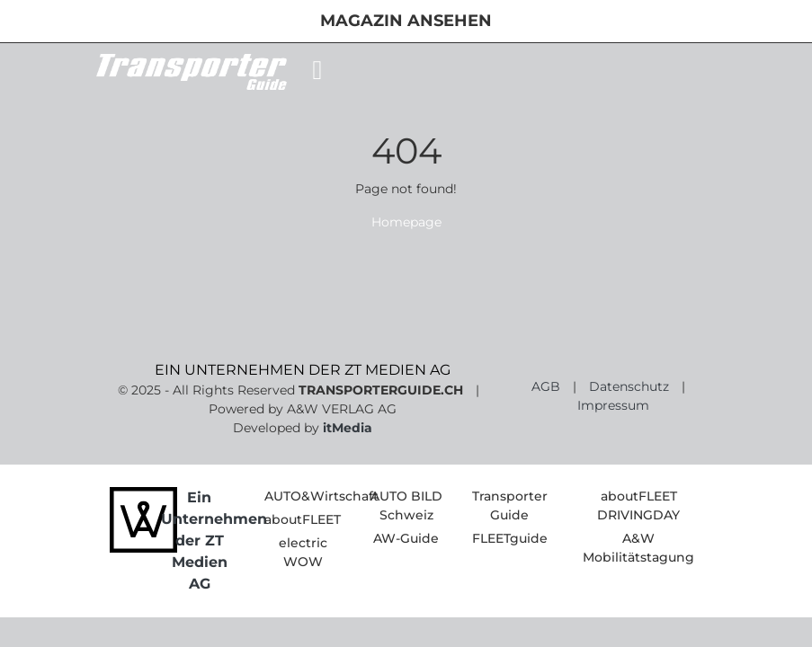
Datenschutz (629, 386)
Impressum (613, 405)
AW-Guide (406, 538)
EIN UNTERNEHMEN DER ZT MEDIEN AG (303, 370)
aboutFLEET (303, 519)
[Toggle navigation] (318, 70)
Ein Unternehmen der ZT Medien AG (214, 541)
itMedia (348, 428)
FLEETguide (510, 538)
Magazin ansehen (406, 21)
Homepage (406, 222)
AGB (546, 386)
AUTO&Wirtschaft (321, 496)
